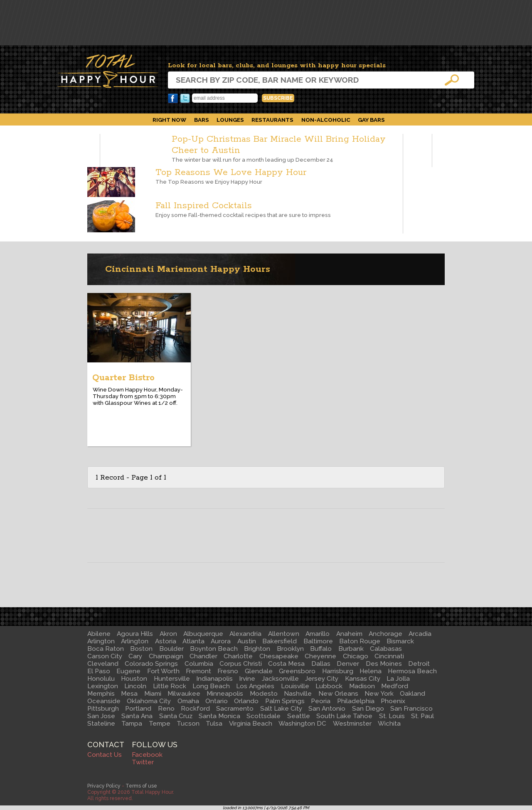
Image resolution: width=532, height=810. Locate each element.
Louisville (295, 686)
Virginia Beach (251, 724)
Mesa (129, 694)
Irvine (247, 679)
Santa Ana (137, 716)
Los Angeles (255, 686)
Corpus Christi (241, 664)
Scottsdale (264, 716)
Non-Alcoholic (326, 120)
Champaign (166, 656)
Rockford (195, 709)
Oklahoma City (149, 701)
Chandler (203, 656)
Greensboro (297, 671)
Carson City (105, 656)
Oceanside (104, 701)
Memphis (101, 694)
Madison (362, 686)
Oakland (413, 694)
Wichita (389, 724)
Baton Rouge (360, 641)
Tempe (160, 724)
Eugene (128, 671)
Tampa (132, 724)
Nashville (298, 694)
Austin (247, 641)
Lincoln (135, 686)
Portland (138, 709)
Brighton (257, 649)
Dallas (321, 664)
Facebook (173, 98)
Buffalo (321, 649)
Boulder (171, 649)
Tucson (188, 724)
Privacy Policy (104, 786)
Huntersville (172, 679)
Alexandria (245, 634)
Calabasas (386, 649)
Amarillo (318, 634)
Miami (153, 694)
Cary (135, 656)
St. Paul (422, 716)
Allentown (284, 634)
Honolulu (101, 679)
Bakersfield (280, 641)
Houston (134, 679)
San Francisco (411, 709)
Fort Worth (163, 671)
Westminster (352, 724)
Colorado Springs (151, 664)
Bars (202, 120)
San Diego (368, 709)
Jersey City (322, 679)
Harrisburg (338, 671)
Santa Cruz (176, 716)
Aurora (221, 641)
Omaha (188, 701)
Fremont (198, 671)
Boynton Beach (214, 649)
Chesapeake (279, 656)
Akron (168, 634)
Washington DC (302, 724)
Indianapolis (214, 679)
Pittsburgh (103, 709)
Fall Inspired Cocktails (204, 206)
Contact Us (105, 755)
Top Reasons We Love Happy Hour (231, 173)
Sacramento (235, 709)
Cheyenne (320, 656)
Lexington (103, 686)
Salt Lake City (281, 709)
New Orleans (338, 694)
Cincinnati (389, 656)
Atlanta (193, 641)
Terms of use (141, 786)
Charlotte (238, 656)
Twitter (185, 98)
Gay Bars (371, 120)
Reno (166, 709)
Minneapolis (225, 694)
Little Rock (170, 686)
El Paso (99, 671)
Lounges (230, 120)
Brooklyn (290, 649)
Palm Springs (285, 701)
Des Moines (384, 664)
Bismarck (400, 641)
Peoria (321, 701)
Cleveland (103, 664)
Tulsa (214, 724)
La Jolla (398, 679)
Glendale (259, 671)
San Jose (101, 716)
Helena (371, 671)
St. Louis (392, 716)
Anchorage (385, 634)
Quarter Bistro (123, 378)
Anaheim (349, 634)
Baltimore (318, 641)
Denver (348, 664)
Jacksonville (280, 679)
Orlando (246, 701)
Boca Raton (106, 649)
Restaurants (272, 120)
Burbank (351, 649)
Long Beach (211, 686)
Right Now (169, 120)
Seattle (299, 716)
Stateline (101, 724)
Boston (141, 649)
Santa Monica (219, 716)
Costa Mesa (286, 664)
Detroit (419, 664)
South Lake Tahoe (344, 716)
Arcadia (420, 634)
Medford (395, 686)
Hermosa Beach (412, 671)
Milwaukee (184, 694)
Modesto (264, 694)
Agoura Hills (135, 634)
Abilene (99, 634)
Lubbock (329, 686)
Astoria (166, 641)
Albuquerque (203, 634)
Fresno (228, 671)
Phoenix (393, 701)
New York (379, 694)
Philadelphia (356, 701)
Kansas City (363, 679)
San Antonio (327, 709)
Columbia (199, 664)
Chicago (356, 656)
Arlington (101, 641)
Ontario (217, 701)
